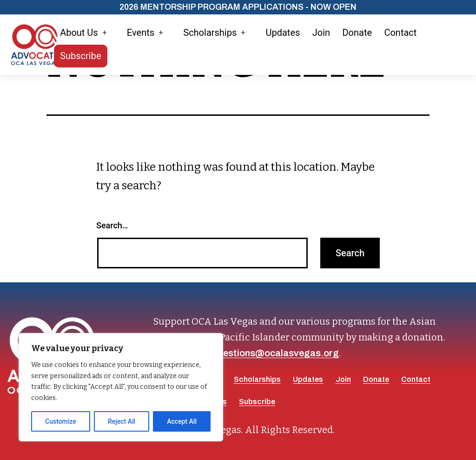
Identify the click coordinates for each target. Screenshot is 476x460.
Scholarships (210, 33)
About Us (79, 33)
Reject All (122, 421)
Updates (283, 33)
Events (141, 33)
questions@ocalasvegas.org (276, 353)
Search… (112, 225)
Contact (400, 33)
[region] (121, 387)
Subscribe (80, 56)
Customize (61, 421)
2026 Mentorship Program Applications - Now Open (238, 7)
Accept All (182, 421)
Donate (357, 33)
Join (321, 33)
